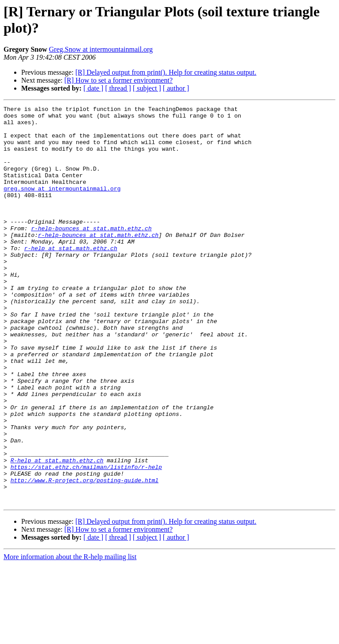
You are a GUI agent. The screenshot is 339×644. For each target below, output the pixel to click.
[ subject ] (147, 88)
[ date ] (93, 88)
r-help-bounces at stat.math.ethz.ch (91, 253)
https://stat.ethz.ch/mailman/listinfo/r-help (86, 540)
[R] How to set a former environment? (119, 80)
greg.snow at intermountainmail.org (62, 206)
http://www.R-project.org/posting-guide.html (85, 556)
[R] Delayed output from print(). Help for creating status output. (166, 72)
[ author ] (176, 88)
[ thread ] (118, 88)
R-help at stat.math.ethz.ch (57, 532)
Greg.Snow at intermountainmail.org (101, 49)
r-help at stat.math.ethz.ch (71, 277)
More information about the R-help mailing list (70, 636)
